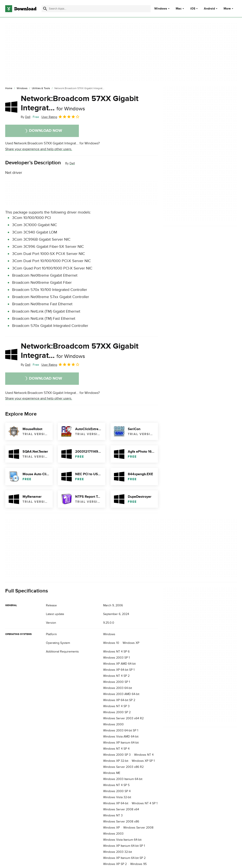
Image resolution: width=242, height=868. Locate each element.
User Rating (61, 117)
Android (209, 9)
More (229, 9)
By (26, 117)
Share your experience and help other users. (39, 149)
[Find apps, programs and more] (96, 9)
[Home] (9, 88)
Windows (161, 9)
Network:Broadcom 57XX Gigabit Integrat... (80, 103)
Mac (179, 9)
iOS (193, 9)
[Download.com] (21, 9)
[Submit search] (45, 9)
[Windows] (22, 88)
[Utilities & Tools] (41, 88)
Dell (72, 163)
